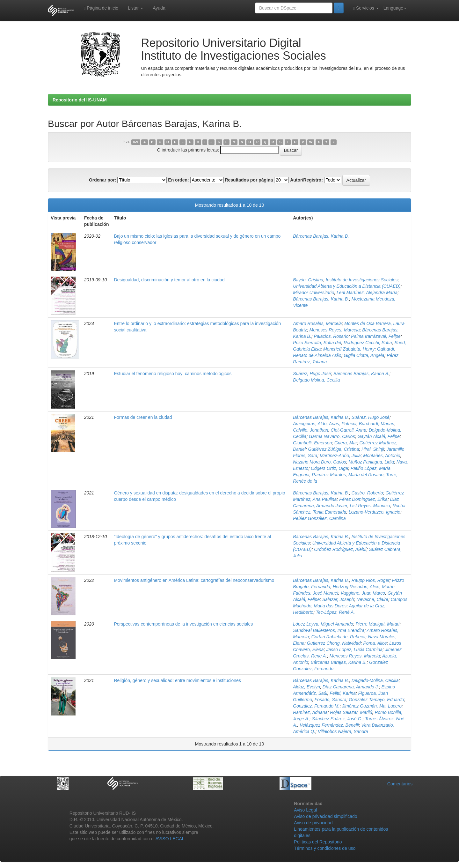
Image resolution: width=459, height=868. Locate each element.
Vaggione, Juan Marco (363, 593)
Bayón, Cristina (308, 280)
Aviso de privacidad (313, 823)
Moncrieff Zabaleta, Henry (349, 349)
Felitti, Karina (343, 693)
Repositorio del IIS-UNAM (80, 100)
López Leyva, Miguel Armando (323, 624)
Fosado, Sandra (331, 700)
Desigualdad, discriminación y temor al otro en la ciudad (169, 280)
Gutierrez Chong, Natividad (334, 643)
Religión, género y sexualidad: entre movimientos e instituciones (177, 680)
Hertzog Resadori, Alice (356, 587)
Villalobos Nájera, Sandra (343, 731)
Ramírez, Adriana (310, 712)
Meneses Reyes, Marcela (334, 330)
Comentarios (400, 784)
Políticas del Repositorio (318, 842)
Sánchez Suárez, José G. (337, 719)
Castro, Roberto (367, 493)
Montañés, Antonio (382, 456)
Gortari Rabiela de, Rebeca (339, 637)
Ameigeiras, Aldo (310, 424)
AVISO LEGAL (170, 839)
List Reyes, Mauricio (370, 506)
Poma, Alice (375, 643)
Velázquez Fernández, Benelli (329, 725)
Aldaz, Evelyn (306, 687)
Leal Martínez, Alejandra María (367, 293)
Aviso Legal (305, 810)
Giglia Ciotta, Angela (364, 355)
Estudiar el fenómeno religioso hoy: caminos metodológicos (173, 374)
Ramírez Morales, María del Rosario (348, 475)
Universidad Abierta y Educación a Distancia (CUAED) (347, 286)
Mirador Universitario (313, 293)
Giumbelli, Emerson (312, 443)
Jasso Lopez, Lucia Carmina (354, 649)
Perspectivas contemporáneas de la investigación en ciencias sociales (183, 624)
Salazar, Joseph (338, 599)
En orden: (178, 180)
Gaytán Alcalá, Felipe (379, 436)
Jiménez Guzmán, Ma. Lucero (372, 706)
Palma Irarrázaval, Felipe (376, 336)
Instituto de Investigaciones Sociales (362, 280)
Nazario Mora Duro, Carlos (320, 462)
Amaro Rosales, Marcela (317, 323)
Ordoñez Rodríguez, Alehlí (340, 549)
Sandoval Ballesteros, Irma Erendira (329, 630)
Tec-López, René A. (335, 612)
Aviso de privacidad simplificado (325, 816)
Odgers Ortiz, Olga (329, 468)
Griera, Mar (346, 443)
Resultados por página (249, 180)
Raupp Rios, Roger (371, 580)
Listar (135, 8)
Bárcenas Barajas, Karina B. (321, 236)
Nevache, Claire (372, 599)
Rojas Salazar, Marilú (351, 712)
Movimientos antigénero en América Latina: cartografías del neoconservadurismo (194, 580)
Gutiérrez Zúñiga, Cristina (334, 449)
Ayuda (159, 8)
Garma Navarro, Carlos (332, 436)
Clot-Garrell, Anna (348, 430)
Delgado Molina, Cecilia (316, 380)
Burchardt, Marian (377, 424)
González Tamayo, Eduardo (376, 700)
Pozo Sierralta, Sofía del (317, 343)
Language (395, 8)
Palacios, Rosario (331, 336)
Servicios (366, 8)
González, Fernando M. (316, 706)
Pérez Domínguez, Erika (363, 499)
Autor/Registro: (306, 180)
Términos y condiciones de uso (325, 848)
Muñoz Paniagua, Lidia (371, 462)
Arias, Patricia (343, 424)
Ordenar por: (103, 180)
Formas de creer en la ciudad (143, 417)
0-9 (136, 142)
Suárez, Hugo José (312, 374)
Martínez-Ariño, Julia (340, 456)
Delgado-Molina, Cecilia (375, 680)
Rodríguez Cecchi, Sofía (368, 343)
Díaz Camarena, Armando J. (351, 687)
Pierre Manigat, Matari (378, 624)
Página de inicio (101, 8)
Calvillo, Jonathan (311, 430)
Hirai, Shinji (373, 449)
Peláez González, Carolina (319, 518)
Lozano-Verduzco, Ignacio (375, 512)
